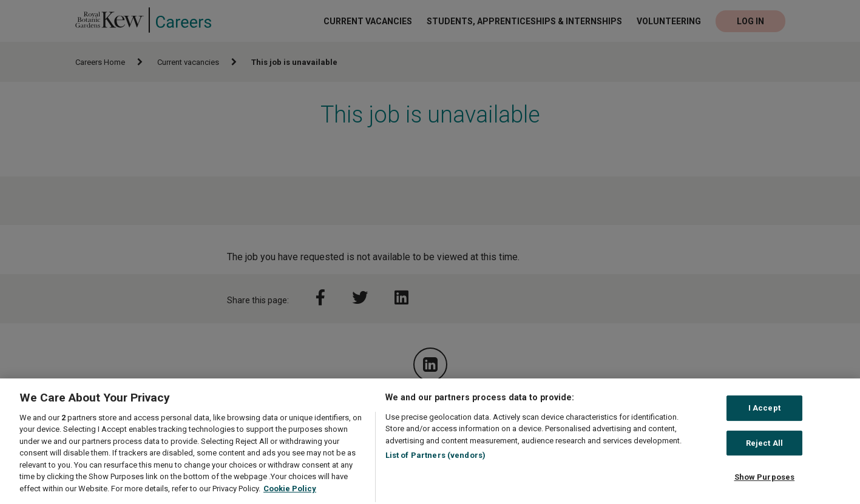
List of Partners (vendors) (435, 460)
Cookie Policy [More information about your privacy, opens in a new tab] (290, 493)
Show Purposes (765, 482)
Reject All (764, 448)
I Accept (764, 413)
